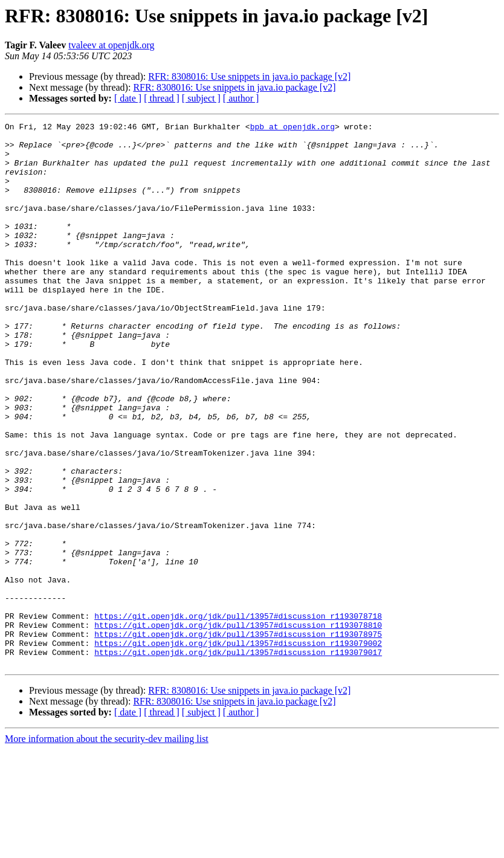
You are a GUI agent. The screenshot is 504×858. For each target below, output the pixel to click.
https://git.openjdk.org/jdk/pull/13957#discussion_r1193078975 (238, 737)
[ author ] (241, 98)
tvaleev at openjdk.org (111, 45)
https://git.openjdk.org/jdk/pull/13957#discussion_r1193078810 (238, 726)
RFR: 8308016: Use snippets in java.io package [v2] (249, 76)
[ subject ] (201, 98)
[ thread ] (162, 98)
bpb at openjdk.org (292, 128)
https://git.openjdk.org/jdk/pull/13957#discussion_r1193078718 (238, 715)
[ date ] (128, 98)
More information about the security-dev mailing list (107, 847)
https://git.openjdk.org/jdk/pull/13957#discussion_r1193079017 (238, 759)
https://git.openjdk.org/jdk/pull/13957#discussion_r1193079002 (238, 748)
